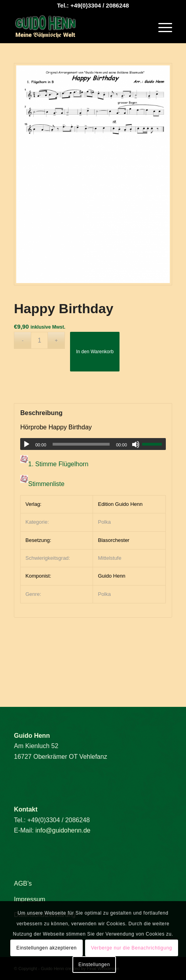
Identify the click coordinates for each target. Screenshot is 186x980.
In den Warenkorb (95, 352)
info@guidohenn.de (63, 830)
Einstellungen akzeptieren (46, 948)
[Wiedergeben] (27, 444)
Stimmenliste (46, 484)
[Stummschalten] (136, 444)
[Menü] (161, 27)
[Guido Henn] (77, 27)
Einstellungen (94, 965)
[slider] (81, 444)
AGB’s (23, 883)
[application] (93, 444)
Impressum (29, 899)
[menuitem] (161, 27)
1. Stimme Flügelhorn (58, 464)
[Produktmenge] (39, 340)
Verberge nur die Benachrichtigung (132, 948)
